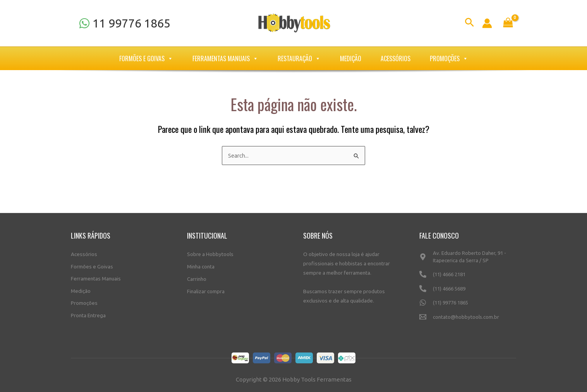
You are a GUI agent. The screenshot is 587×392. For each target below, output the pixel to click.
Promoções (449, 58)
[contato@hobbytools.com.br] (468, 320)
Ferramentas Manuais (225, 58)
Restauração (299, 58)
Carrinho (197, 278)
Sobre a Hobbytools (210, 253)
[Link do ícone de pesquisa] (469, 23)
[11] (124, 23)
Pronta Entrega (88, 315)
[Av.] (468, 260)
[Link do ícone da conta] (487, 23)
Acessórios (396, 58)
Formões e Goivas (146, 58)
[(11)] (468, 278)
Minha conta (201, 266)
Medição (351, 58)
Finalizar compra (206, 290)
